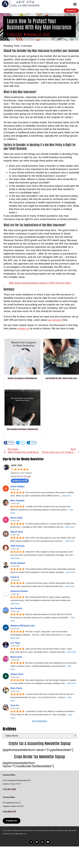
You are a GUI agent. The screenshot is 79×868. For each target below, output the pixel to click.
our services (55, 320)
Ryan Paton (16, 688)
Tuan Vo (15, 705)
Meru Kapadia (17, 501)
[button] (75, 4)
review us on (20, 480)
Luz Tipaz (15, 643)
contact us (23, 328)
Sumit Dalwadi (18, 563)
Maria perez (16, 657)
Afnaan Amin (17, 674)
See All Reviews (39, 721)
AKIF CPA (17, 465)
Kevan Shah (17, 518)
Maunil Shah (17, 532)
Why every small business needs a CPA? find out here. (40, 283)
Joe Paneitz (16, 608)
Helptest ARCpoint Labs (23, 626)
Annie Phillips (17, 487)
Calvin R (15, 577)
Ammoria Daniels (19, 591)
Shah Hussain (17, 546)
